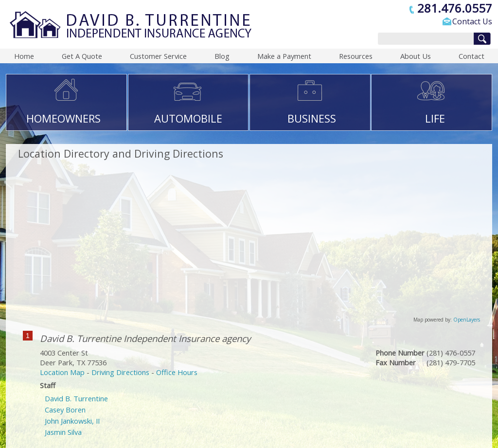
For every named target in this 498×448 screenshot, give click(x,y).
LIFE (435, 118)
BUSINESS (312, 118)
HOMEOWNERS (63, 118)
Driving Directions (120, 372)
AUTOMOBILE (188, 118)
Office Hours (177, 372)
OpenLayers (467, 320)
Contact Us (472, 21)
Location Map (62, 372)
